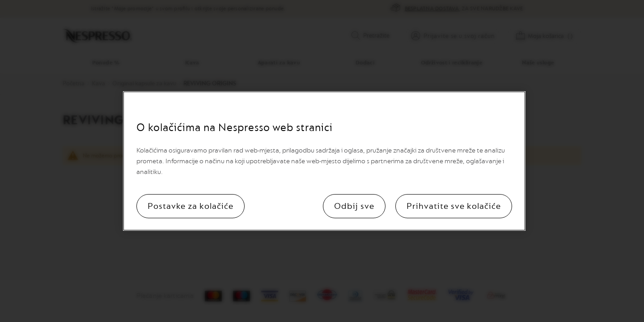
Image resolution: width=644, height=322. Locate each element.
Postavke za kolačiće (191, 206)
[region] (324, 161)
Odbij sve (354, 206)
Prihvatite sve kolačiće (454, 206)
